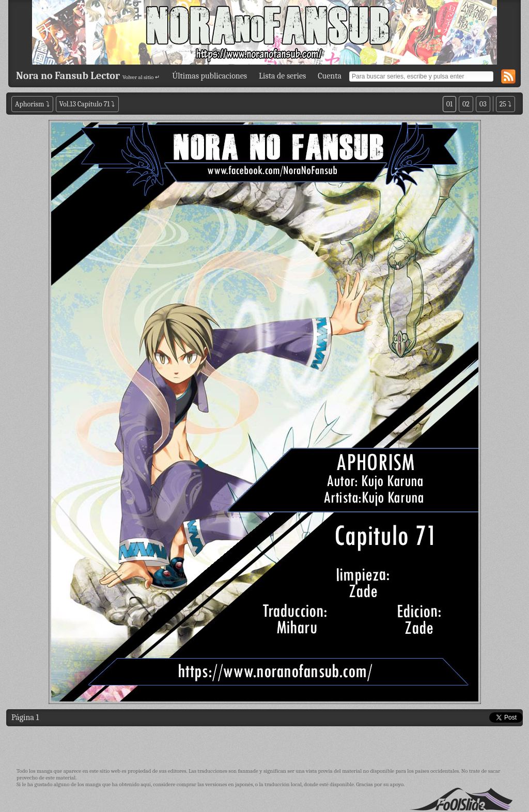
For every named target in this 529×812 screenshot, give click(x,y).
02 (466, 104)
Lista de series (282, 76)
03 (483, 104)
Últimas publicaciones (209, 76)
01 (449, 104)
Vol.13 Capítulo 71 (85, 104)
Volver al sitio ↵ (141, 77)
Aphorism (29, 104)
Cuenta (330, 76)
